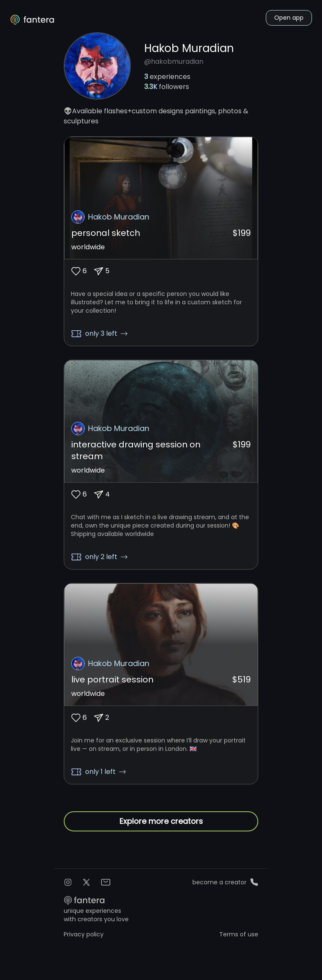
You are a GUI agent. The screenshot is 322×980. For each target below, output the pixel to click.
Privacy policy (84, 936)
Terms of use (239, 936)
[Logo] (32, 20)
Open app (289, 18)
